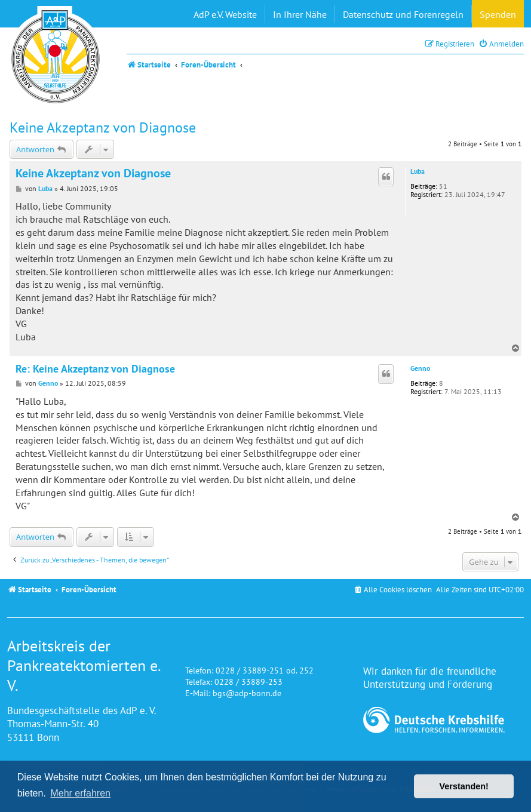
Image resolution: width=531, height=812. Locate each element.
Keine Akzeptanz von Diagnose (103, 127)
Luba (418, 171)
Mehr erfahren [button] (80, 793)
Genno (420, 368)
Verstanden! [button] (464, 786)
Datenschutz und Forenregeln (403, 14)
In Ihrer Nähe (300, 14)
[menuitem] (501, 44)
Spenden (498, 14)
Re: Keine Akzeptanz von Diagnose (95, 369)
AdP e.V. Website (225, 14)
